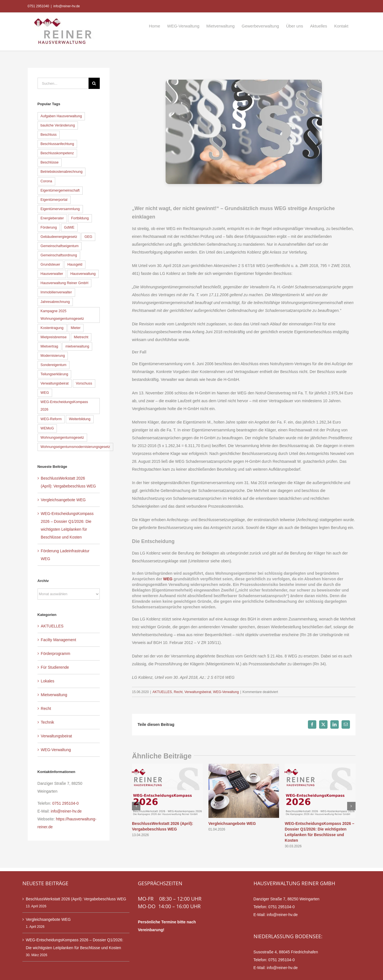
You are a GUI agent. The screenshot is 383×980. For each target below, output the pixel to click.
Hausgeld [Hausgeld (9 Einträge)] (75, 264)
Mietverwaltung (54, 695)
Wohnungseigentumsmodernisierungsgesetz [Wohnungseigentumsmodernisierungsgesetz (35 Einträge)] (75, 447)
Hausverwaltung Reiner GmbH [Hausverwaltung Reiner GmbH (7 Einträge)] (65, 283)
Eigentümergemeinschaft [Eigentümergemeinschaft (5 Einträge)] (60, 190)
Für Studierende (55, 667)
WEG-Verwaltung (226, 692)
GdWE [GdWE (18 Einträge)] (69, 227)
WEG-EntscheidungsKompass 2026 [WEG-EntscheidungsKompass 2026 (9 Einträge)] (64, 406)
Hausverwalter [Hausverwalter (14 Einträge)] (52, 274)
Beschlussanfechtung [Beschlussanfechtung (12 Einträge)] (57, 144)
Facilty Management (59, 640)
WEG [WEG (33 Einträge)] (45, 393)
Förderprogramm (56, 654)
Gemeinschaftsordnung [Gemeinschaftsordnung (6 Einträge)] (59, 255)
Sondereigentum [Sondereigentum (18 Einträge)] (54, 365)
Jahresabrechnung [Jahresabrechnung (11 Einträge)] (55, 302)
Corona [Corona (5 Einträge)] (46, 181)
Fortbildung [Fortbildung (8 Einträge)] (80, 218)
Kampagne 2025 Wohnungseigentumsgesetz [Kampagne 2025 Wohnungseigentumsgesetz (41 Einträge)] (62, 315)
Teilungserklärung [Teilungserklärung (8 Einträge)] (54, 374)
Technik (47, 722)
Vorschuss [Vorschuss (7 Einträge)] (84, 383)
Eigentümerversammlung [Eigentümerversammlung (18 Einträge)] (60, 209)
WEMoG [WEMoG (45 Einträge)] (47, 428)
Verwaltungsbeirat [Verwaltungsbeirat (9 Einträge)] (55, 383)
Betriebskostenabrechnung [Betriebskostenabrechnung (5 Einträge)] (62, 172)
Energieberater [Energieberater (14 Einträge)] (52, 218)
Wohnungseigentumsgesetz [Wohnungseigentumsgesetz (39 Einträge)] (62, 438)
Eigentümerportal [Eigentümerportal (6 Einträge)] (54, 200)
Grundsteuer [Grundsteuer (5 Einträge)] (50, 264)
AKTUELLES (162, 692)
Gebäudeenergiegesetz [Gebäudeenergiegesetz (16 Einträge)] (59, 237)
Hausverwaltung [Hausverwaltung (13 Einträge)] (83, 274)
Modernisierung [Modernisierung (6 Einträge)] (53, 356)
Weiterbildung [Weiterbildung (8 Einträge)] (80, 419)
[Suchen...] (63, 83)
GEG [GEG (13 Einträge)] (88, 237)
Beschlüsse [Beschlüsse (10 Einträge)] (50, 162)
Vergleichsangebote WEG (232, 823)
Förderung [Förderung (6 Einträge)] (49, 227)
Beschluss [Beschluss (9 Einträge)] (49, 135)
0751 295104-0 (66, 803)
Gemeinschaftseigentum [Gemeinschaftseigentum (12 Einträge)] (60, 246)
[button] (136, 806)
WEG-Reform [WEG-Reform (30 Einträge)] (51, 419)
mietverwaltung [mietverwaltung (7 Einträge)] (77, 346)
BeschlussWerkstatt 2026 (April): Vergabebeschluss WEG (76, 899)
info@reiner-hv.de (67, 6)
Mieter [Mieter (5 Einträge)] (76, 328)
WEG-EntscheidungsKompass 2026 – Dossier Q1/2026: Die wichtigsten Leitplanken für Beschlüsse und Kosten (75, 944)
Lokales (48, 681)
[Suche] (94, 83)
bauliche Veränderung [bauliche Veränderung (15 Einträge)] (58, 125)
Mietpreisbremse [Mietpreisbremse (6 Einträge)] (54, 337)
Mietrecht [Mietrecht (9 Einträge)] (81, 337)
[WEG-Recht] (244, 132)
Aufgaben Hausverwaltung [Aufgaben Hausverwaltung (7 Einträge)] (61, 116)
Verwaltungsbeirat (198, 692)
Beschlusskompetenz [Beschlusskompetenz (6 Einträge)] (57, 153)
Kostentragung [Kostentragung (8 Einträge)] (52, 328)
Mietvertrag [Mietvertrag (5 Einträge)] (49, 346)
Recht (178, 692)
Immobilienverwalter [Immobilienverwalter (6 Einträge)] (56, 292)
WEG (168, 579)
